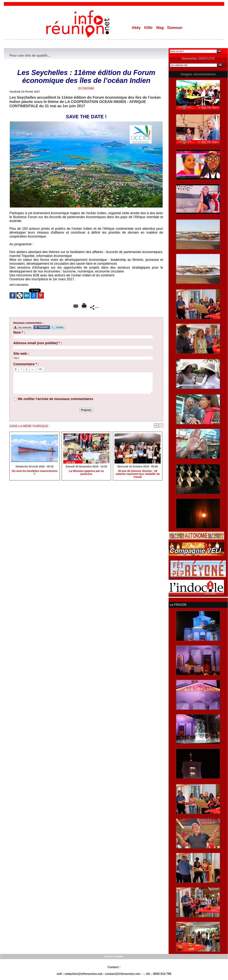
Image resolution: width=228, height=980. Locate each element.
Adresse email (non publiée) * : (38, 343)
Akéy (137, 28)
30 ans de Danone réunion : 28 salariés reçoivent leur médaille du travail (138, 474)
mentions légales (114, 956)
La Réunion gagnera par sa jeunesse (86, 471)
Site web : (21, 354)
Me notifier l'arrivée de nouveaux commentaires (56, 399)
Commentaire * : (26, 364)
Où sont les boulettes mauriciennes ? (35, 471)
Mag (161, 28)
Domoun (175, 28)
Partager (95, 307)
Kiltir (149, 28)
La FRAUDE (178, 604)
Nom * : (19, 332)
